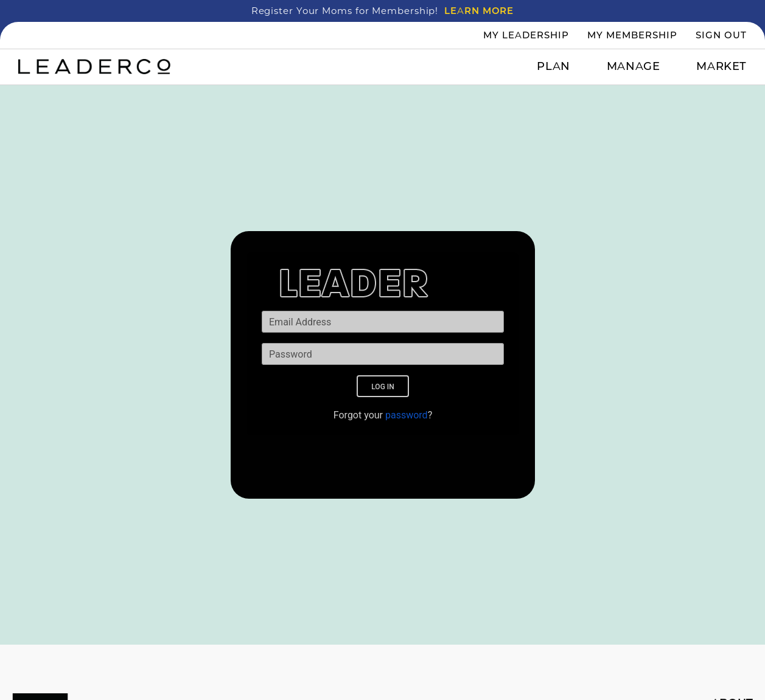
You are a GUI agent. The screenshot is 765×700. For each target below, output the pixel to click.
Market (721, 66)
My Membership (632, 35)
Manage (634, 66)
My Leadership (526, 35)
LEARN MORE (479, 11)
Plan (553, 66)
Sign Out (721, 35)
